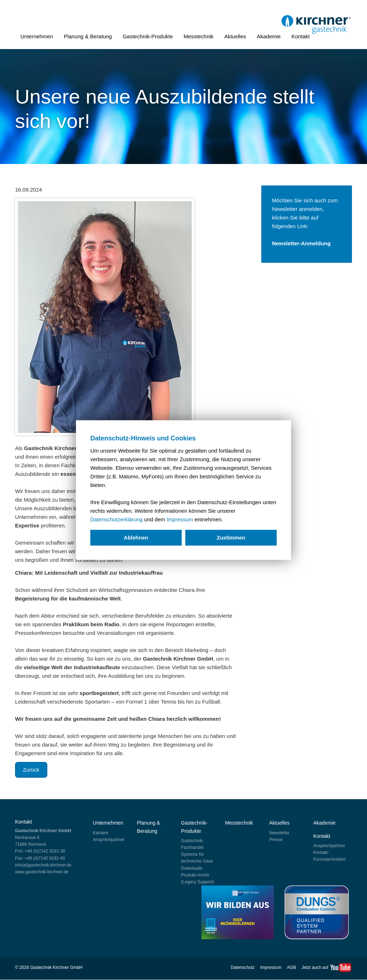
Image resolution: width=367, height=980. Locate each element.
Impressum (180, 519)
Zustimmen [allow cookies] (231, 538)
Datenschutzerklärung (116, 519)
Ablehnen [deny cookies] (136, 538)
